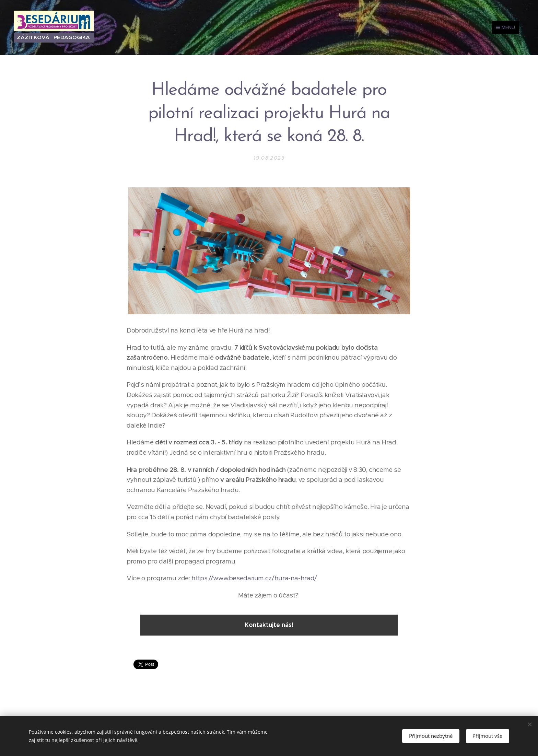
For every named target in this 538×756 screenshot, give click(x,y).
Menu (505, 27)
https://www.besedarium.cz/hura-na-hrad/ (254, 578)
